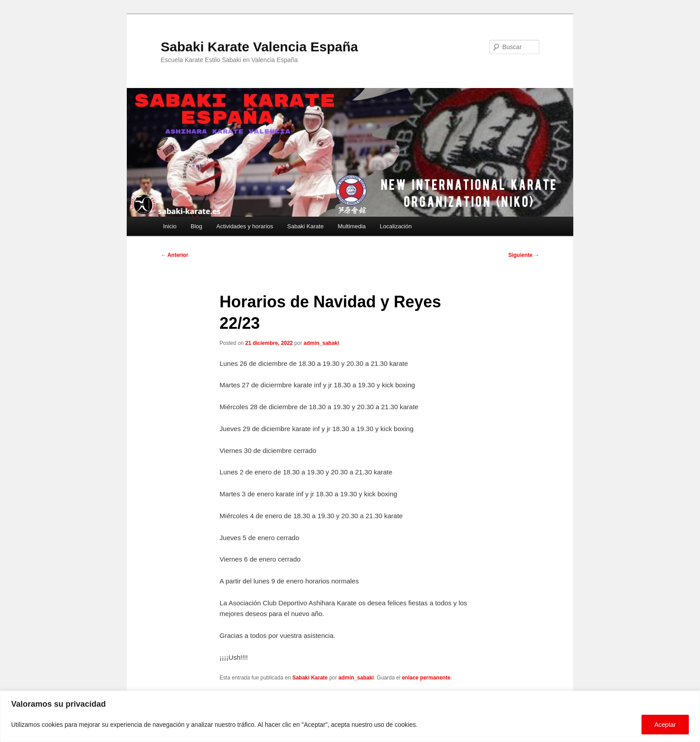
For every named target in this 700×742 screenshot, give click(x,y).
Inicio (170, 226)
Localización (396, 226)
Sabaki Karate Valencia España (259, 47)
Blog (196, 226)
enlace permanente (426, 678)
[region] (350, 716)
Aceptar (665, 725)
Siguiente (524, 255)
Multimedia (352, 226)
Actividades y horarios (245, 226)
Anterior (175, 255)
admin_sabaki (321, 343)
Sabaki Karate (305, 226)
